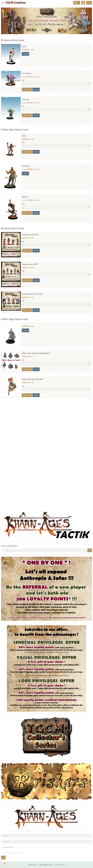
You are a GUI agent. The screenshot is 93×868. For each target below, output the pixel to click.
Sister (24, 136)
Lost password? (18, 853)
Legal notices (33, 865)
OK (90, 550)
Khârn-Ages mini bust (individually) (36, 353)
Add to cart (27, 89)
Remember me (8, 847)
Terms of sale (60, 865)
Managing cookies (46, 865)
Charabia (25, 99)
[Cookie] (5, 864)
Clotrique (26, 166)
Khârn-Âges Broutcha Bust (33, 379)
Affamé (25, 197)
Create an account (6, 853)
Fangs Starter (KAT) (30, 264)
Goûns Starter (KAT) (30, 235)
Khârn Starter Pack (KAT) (32, 294)
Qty (23, 80)
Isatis (24, 46)
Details (25, 54)
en (88, 3)
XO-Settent (27, 73)
